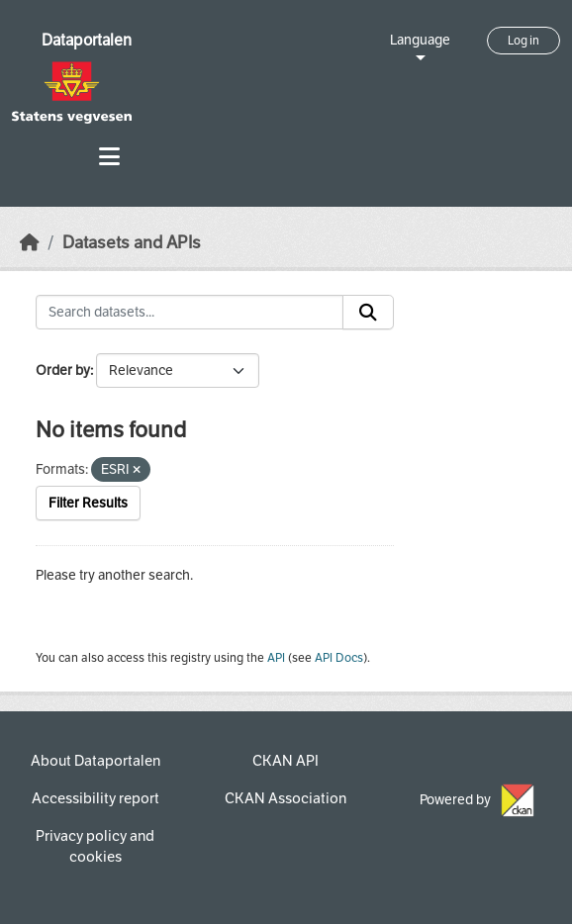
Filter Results (88, 503)
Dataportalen (87, 40)
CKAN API (286, 761)
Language (420, 40)
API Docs (339, 658)
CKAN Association (286, 798)
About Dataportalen (95, 761)
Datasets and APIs (132, 243)
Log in (524, 41)
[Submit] (368, 313)
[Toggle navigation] (109, 157)
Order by (63, 370)
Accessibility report (95, 798)
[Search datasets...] (190, 313)
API (276, 658)
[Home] (30, 243)
